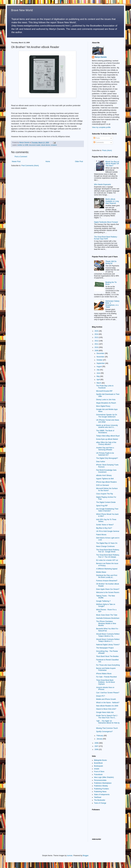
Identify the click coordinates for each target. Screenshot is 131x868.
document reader (35, 145)
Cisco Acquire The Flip (105, 494)
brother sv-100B (23, 145)
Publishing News (100, 792)
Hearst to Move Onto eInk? (106, 709)
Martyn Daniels (101, 57)
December (101, 353)
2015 (97, 331)
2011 (97, 344)
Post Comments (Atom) (30, 166)
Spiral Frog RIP (102, 506)
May (98, 376)
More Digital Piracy (103, 406)
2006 (97, 749)
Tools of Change (100, 803)
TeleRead (98, 797)
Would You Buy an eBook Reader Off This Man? (112, 164)
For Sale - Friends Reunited (106, 677)
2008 (97, 743)
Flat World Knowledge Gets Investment (106, 471)
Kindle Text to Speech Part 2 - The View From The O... (107, 717)
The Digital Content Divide (106, 502)
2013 (97, 337)
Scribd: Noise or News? (105, 525)
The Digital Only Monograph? (107, 458)
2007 (97, 746)
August (99, 367)
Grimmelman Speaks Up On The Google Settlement (107, 416)
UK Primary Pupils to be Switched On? (105, 454)
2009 (97, 351)
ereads (97, 769)
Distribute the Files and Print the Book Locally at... (107, 576)
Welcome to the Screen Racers (108, 592)
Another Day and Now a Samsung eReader (105, 449)
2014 (97, 334)
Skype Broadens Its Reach (106, 403)
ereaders (54, 145)
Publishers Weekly (101, 786)
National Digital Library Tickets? (108, 645)
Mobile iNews (101, 572)
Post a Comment (21, 157)
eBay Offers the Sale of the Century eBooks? (106, 443)
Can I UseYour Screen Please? (108, 693)
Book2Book (98, 763)
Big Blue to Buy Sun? (104, 528)
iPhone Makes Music (104, 674)
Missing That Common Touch (107, 728)
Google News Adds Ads (105, 712)
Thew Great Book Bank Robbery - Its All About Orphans (105, 682)
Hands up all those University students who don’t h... (107, 426)
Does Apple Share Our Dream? (108, 589)
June (99, 373)
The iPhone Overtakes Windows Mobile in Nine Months (106, 623)
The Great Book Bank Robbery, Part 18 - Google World (108, 551)
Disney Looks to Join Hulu (106, 400)
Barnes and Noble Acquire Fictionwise (106, 669)
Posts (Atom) (107, 150)
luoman (70, 856)
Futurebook (98, 775)
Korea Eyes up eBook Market (107, 439)
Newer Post (16, 162)
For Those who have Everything (108, 665)
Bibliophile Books (100, 760)
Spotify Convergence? (104, 732)
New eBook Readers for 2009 (107, 706)
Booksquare (99, 766)
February (100, 736)
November (101, 357)
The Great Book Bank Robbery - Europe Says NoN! (106, 238)
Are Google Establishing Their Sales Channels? (107, 510)
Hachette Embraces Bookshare (108, 618)
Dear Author (101, 462)
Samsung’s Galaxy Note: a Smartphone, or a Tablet (112, 304)
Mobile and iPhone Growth (106, 699)
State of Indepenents (102, 795)
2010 (97, 347)
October (100, 360)
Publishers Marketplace (103, 783)
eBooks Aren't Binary (104, 475)
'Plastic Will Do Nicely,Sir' (111, 262)
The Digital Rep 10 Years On (107, 543)
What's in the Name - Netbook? (108, 703)
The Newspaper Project (105, 648)
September (101, 363)
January (100, 739)
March (99, 383)
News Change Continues (105, 546)
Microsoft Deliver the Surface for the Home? (107, 489)
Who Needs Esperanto (103, 184)
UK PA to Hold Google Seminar (108, 531)
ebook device (46, 145)
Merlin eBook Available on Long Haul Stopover (112, 201)
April (98, 380)
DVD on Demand (103, 485)
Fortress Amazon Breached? (107, 581)
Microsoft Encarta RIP (104, 391)
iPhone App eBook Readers (106, 482)
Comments (99, 142)
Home (48, 162)
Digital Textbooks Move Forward (106, 222)
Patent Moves (101, 535)
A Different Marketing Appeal (107, 569)
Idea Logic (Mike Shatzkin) (104, 777)
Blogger (86, 856)
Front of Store (99, 772)
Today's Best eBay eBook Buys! (108, 436)
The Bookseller (100, 800)
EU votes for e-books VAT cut (107, 560)
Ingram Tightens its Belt (105, 479)
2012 (97, 341)
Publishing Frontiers (101, 789)
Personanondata (100, 780)
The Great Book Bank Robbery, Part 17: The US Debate (108, 556)
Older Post (79, 162)
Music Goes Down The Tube (107, 615)
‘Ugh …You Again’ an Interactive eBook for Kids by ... (108, 723)
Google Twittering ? (103, 601)
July (98, 370)
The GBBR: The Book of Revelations (105, 432)
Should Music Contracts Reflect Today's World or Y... (108, 640)
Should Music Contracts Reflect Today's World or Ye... (108, 635)
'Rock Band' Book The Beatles (107, 656)
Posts (97, 138)
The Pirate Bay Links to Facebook (105, 387)
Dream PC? (101, 696)
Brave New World (22, 10)
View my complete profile (101, 127)
